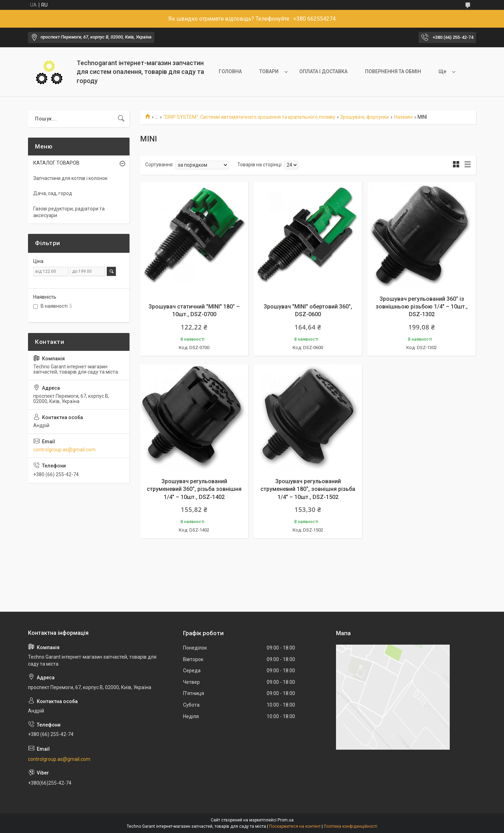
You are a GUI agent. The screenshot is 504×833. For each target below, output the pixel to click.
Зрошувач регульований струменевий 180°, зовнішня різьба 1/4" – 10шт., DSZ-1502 (308, 489)
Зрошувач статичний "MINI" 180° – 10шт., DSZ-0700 (194, 310)
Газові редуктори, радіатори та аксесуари (69, 212)
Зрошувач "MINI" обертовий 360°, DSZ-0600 (308, 310)
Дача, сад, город (53, 193)
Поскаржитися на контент (295, 826)
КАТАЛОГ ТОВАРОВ (56, 163)
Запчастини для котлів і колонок (70, 178)
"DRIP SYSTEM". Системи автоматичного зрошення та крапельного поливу (249, 117)
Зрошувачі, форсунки (365, 117)
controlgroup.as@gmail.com (64, 450)
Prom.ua (286, 820)
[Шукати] (121, 119)
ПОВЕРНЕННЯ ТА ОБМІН (393, 71)
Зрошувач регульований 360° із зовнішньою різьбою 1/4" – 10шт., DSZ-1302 (422, 307)
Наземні (403, 117)
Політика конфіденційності (351, 826)
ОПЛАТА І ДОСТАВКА (323, 71)
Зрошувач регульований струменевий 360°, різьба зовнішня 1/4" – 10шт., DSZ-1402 (194, 489)
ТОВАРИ (269, 71)
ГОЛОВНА (230, 71)
